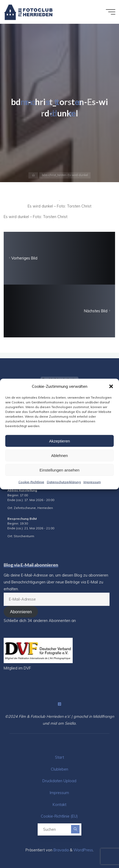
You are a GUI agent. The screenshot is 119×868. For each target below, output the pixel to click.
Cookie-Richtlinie (31, 482)
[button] (111, 386)
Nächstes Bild (98, 311)
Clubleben (60, 769)
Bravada (61, 850)
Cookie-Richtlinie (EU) (59, 816)
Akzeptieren (59, 441)
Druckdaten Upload (59, 781)
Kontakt (60, 805)
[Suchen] (75, 829)
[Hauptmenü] (111, 12)
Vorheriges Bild (23, 258)
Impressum (92, 482)
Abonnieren (21, 612)
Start (60, 757)
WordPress (83, 850)
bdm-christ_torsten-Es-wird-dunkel (65, 175)
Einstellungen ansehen (60, 470)
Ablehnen (59, 455)
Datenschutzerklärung (64, 482)
